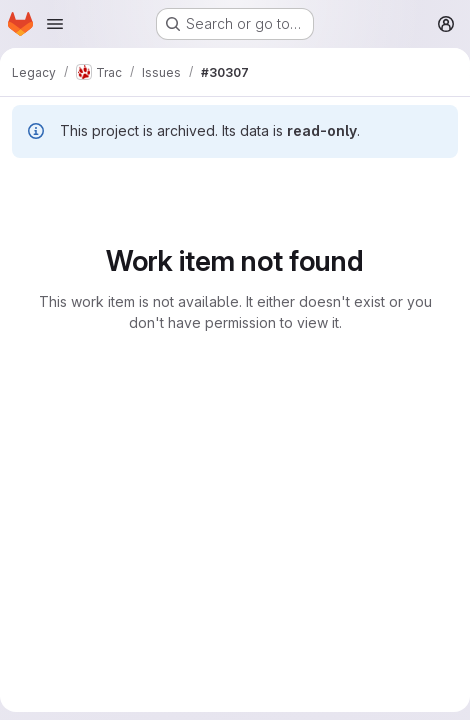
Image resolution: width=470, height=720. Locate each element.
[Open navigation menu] (55, 24)
